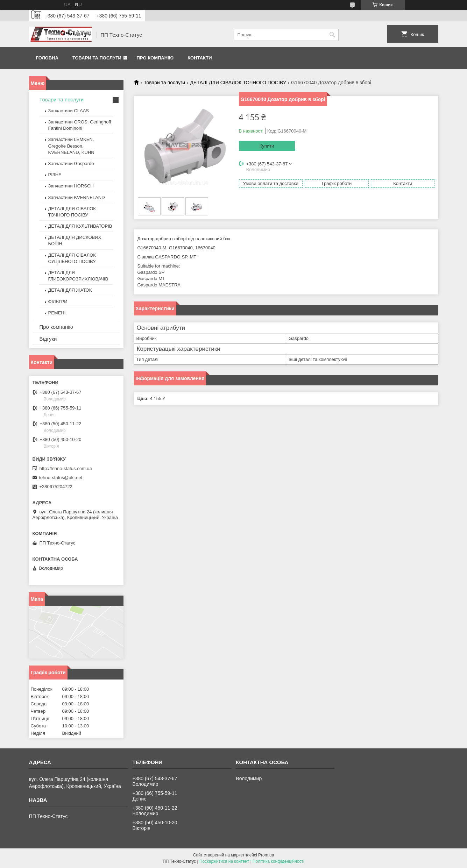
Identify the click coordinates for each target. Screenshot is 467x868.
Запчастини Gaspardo (71, 163)
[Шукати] (332, 35)
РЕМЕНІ (57, 313)
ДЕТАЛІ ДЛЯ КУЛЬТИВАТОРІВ (80, 226)
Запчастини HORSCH (71, 186)
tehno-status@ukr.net (61, 478)
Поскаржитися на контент (224, 861)
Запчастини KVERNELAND (77, 197)
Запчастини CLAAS (69, 111)
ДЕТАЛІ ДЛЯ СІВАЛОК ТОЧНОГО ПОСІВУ (238, 83)
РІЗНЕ (55, 175)
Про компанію (155, 58)
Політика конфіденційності (278, 861)
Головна (47, 58)
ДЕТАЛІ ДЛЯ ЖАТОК (70, 290)
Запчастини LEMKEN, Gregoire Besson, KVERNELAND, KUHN (71, 146)
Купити (267, 146)
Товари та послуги (97, 58)
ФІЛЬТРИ (58, 302)
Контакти (200, 58)
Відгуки (48, 339)
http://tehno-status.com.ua (66, 468)
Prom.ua (266, 855)
